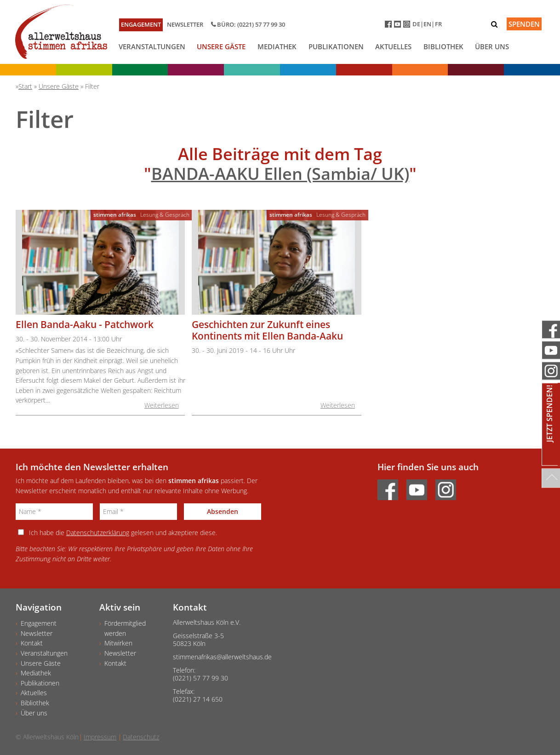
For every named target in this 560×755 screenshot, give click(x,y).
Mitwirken (118, 643)
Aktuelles (393, 46)
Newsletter (185, 24)
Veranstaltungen (152, 46)
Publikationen (336, 46)
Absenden (223, 511)
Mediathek (277, 46)
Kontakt (32, 643)
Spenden (524, 24)
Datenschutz (141, 737)
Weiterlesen (162, 405)
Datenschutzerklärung (98, 533)
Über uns (492, 46)
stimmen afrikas (115, 215)
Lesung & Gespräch (165, 215)
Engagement (141, 24)
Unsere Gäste (221, 46)
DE (416, 24)
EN (427, 24)
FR (438, 24)
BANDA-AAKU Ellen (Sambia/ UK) (280, 174)
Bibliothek (443, 46)
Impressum (100, 737)
